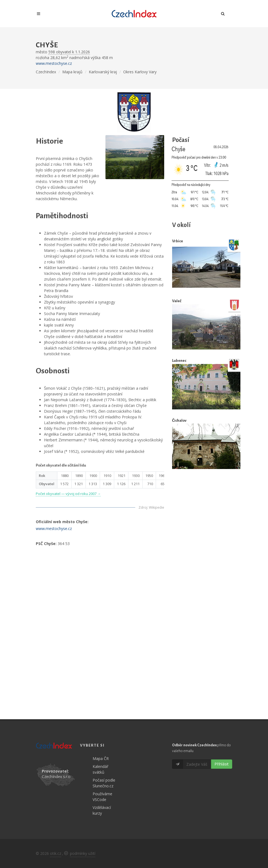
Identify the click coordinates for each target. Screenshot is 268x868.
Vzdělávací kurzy (102, 810)
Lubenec (179, 361)
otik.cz (56, 853)
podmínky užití (83, 853)
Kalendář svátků (101, 769)
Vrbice (178, 241)
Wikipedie (157, 507)
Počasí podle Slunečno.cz (104, 783)
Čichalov (179, 420)
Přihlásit (222, 764)
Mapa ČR (101, 758)
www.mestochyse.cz (54, 63)
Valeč (177, 301)
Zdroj (143, 507)
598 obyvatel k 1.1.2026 (69, 52)
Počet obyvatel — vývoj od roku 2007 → (68, 494)
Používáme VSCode (102, 797)
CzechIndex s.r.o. (57, 777)
